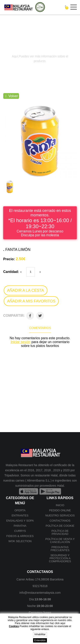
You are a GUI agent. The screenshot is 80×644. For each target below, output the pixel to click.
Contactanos (60, 521)
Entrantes (20, 515)
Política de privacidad (60, 532)
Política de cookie (60, 526)
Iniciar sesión (21, 342)
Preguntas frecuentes (60, 549)
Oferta (20, 510)
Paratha (20, 526)
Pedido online (60, 510)
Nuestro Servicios (60, 515)
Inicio (60, 505)
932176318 (40, 586)
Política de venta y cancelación (60, 541)
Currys (20, 531)
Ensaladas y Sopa (20, 521)
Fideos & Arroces (20, 536)
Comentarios (40, 328)
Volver (12, 96)
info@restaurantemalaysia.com (40, 593)
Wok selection (20, 541)
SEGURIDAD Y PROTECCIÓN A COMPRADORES (60, 558)
